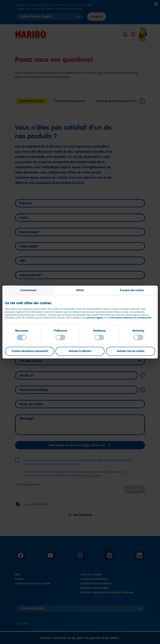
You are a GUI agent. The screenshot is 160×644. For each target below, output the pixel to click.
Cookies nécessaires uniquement (30, 351)
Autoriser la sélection (80, 351)
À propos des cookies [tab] (132, 290)
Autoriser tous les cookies (131, 351)
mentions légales (95, 318)
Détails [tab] (80, 290)
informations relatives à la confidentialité (131, 318)
